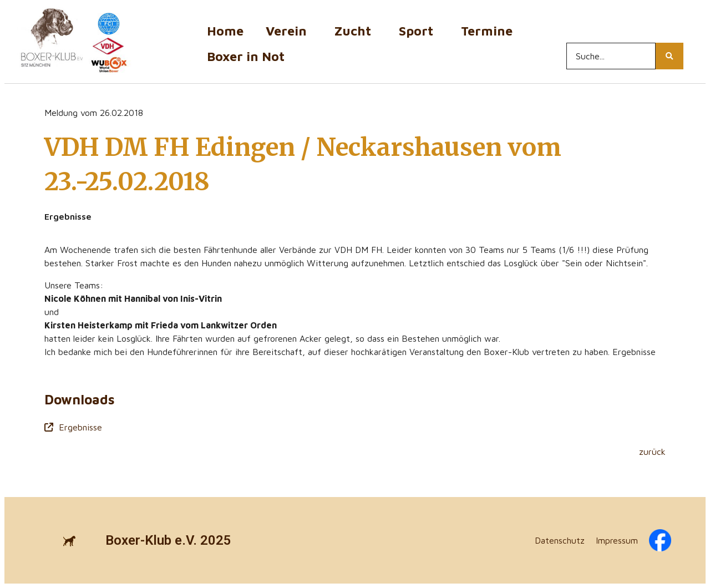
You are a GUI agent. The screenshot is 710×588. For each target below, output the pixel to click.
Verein (289, 31)
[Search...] (611, 56)
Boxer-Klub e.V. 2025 (168, 540)
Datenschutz (560, 540)
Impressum (617, 540)
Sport (419, 31)
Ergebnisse (73, 427)
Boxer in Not (246, 56)
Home (225, 31)
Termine (490, 31)
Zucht (356, 31)
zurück (652, 452)
